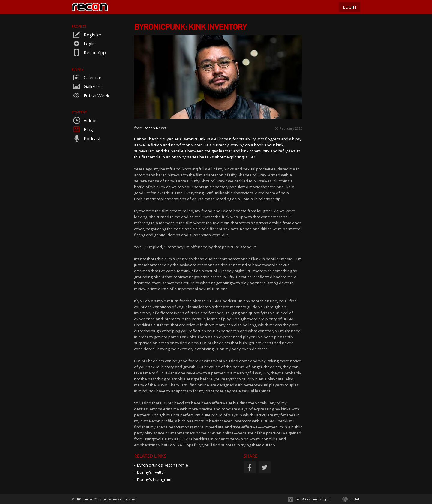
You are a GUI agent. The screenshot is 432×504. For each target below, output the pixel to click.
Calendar (87, 77)
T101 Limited (84, 499)
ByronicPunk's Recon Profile (163, 465)
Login (83, 43)
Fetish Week (90, 95)
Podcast (86, 138)
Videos (85, 120)
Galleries (87, 86)
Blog (82, 129)
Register (87, 34)
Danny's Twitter (151, 472)
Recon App (89, 52)
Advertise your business (120, 499)
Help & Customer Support (313, 499)
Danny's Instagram (154, 479)
